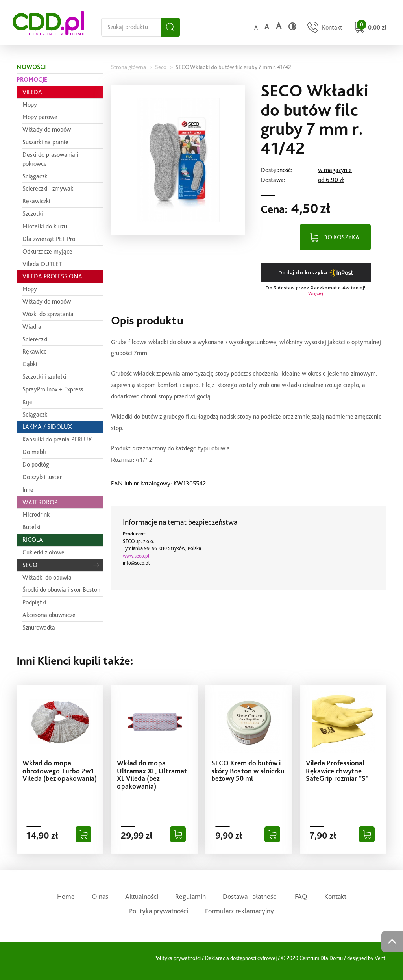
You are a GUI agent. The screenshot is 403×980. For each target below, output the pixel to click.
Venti (381, 958)
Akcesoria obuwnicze (49, 615)
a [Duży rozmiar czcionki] (279, 26)
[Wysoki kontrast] (292, 26)
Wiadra (32, 327)
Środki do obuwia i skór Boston (61, 590)
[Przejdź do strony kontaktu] (324, 28)
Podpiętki (34, 602)
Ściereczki (35, 339)
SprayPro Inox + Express (53, 389)
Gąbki (30, 364)
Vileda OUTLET (42, 264)
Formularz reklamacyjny (239, 911)
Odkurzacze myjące (47, 251)
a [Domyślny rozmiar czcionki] (256, 28)
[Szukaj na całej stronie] (131, 27)
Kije (27, 402)
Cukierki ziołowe (43, 552)
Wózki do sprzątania (48, 314)
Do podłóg (36, 464)
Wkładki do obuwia (47, 577)
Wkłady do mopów (47, 129)
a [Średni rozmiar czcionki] (267, 27)
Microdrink (36, 514)
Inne (28, 490)
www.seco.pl (136, 556)
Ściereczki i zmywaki (49, 188)
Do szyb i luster (42, 477)
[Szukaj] (170, 27)
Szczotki (33, 214)
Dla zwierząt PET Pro (49, 239)
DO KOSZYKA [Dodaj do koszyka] (341, 237)
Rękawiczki (36, 201)
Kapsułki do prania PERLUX (57, 439)
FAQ (301, 896)
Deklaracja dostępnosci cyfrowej (241, 958)
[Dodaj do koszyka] (83, 834)
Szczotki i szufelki (44, 377)
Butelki (31, 527)
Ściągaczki (36, 176)
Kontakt (335, 896)
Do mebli (34, 452)
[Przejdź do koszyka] (369, 28)
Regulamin (190, 896)
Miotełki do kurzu (45, 226)
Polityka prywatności (159, 911)
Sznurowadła (39, 627)
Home (66, 896)
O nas (100, 896)
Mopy (30, 105)
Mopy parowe (40, 117)
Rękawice (35, 351)
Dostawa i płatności (250, 896)
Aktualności (142, 896)
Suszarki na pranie (45, 142)
